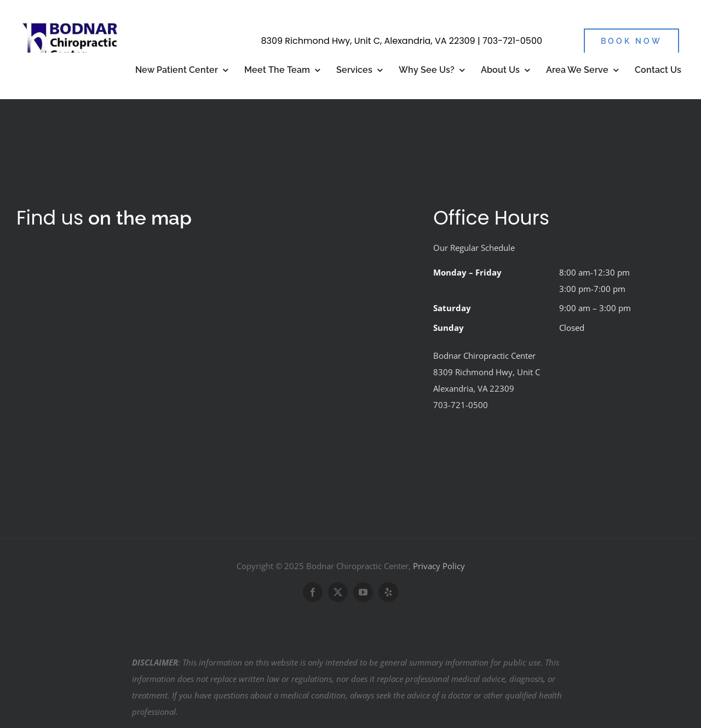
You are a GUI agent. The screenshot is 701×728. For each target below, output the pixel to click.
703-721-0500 (512, 41)
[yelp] (388, 592)
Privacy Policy (439, 566)
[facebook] (313, 592)
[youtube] (363, 592)
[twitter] (338, 592)
